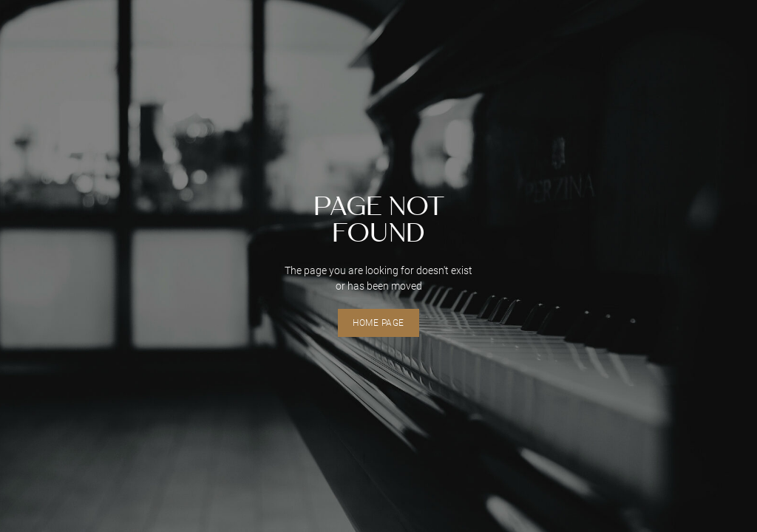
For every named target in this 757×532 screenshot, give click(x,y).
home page (378, 323)
